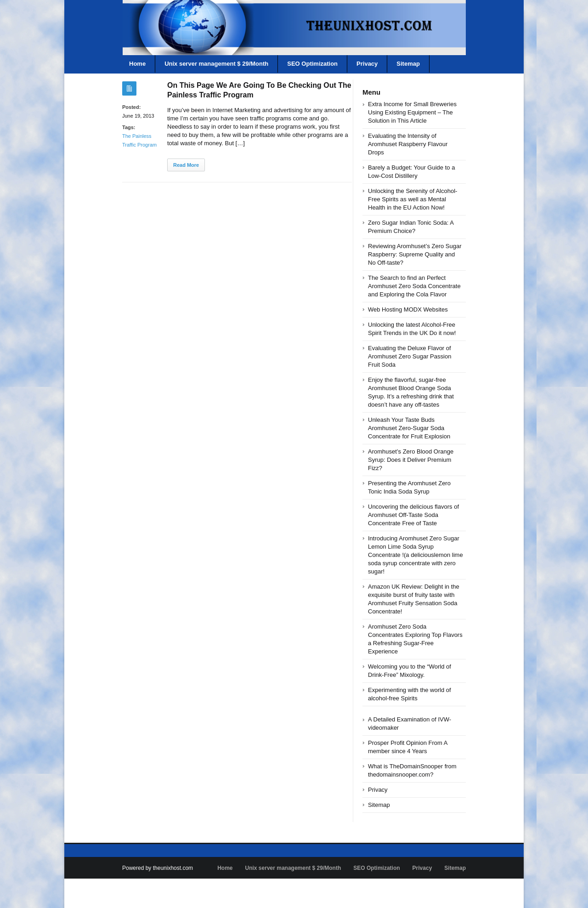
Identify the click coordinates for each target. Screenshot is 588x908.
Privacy (367, 64)
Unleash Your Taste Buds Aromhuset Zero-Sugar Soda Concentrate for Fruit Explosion (409, 428)
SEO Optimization (312, 64)
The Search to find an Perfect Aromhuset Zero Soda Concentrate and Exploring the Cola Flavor (414, 286)
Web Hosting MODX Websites (408, 309)
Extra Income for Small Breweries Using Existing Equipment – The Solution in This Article (412, 112)
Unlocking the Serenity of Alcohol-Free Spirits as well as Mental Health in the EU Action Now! (413, 199)
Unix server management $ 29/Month (216, 64)
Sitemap (408, 64)
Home (137, 64)
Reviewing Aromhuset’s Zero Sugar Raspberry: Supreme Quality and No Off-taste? (415, 254)
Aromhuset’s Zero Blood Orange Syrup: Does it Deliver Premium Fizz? (411, 460)
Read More (186, 165)
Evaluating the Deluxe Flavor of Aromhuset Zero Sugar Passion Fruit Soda (410, 356)
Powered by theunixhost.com (158, 868)
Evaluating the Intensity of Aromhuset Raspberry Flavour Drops (408, 144)
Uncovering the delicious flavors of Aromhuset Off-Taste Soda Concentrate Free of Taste (413, 515)
